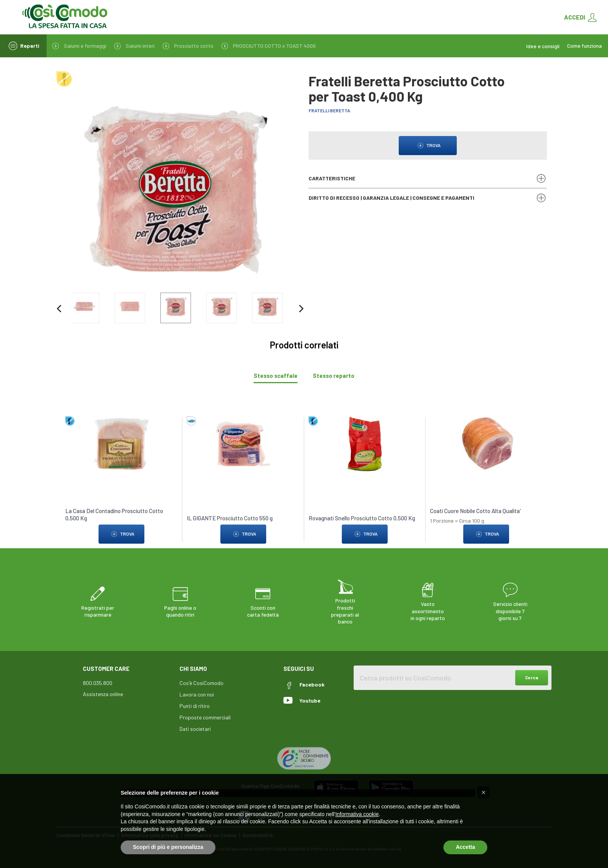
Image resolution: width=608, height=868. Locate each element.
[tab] (276, 376)
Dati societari (195, 729)
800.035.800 (98, 683)
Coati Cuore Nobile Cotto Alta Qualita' (475, 511)
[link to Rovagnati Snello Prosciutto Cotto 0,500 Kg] (365, 443)
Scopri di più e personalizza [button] (168, 847)
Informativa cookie (357, 814)
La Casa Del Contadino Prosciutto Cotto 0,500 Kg (114, 515)
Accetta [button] (465, 847)
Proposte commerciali (205, 717)
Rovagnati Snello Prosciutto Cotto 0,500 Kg (362, 518)
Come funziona (585, 46)
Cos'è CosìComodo (201, 683)
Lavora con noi (197, 694)
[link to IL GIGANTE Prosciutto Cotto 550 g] (243, 443)
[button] (483, 792)
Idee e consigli (543, 46)
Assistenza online (103, 694)
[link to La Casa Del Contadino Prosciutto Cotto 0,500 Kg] (121, 443)
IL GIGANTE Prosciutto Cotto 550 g (230, 518)
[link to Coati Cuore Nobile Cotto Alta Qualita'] (487, 443)
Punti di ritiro (195, 706)
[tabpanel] (304, 476)
